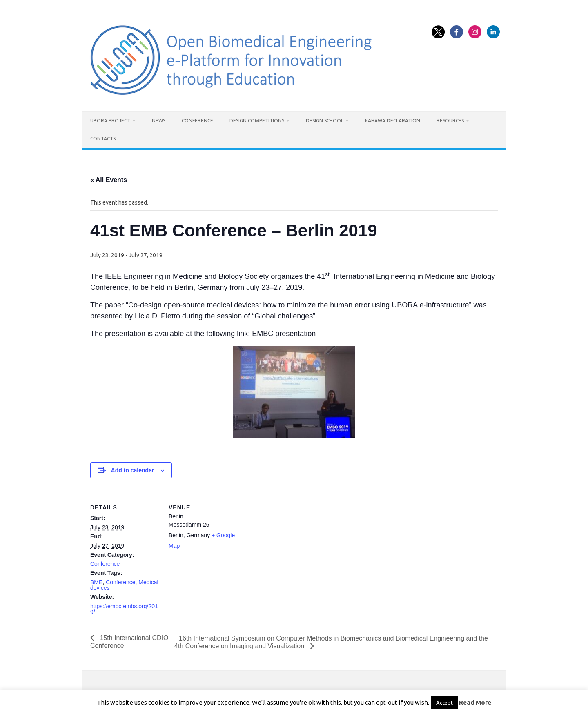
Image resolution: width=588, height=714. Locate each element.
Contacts (103, 139)
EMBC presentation (284, 334)
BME (96, 582)
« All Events (109, 180)
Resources (450, 121)
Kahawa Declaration (393, 121)
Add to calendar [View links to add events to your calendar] (133, 470)
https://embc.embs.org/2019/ (124, 609)
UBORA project (110, 121)
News (159, 121)
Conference (197, 121)
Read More (475, 702)
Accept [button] (444, 703)
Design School (325, 121)
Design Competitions (257, 121)
